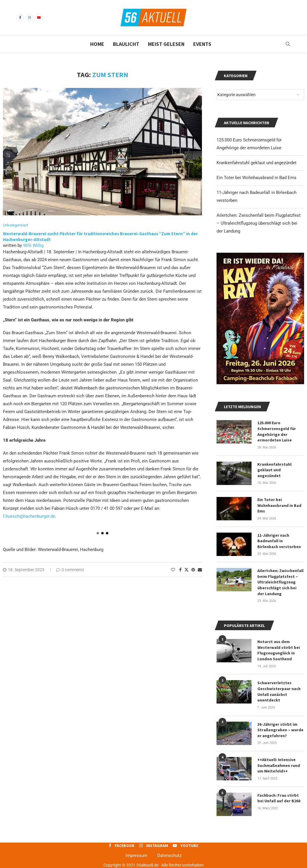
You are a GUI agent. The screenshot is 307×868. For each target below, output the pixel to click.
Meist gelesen (166, 44)
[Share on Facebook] (180, 570)
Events (202, 44)
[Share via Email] (200, 570)
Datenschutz (169, 855)
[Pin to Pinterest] (193, 570)
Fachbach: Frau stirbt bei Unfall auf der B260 (279, 798)
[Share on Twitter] (186, 570)
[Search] (288, 44)
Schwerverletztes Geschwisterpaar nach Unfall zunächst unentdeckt (279, 691)
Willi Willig (33, 245)
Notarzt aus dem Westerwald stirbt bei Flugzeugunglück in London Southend (279, 650)
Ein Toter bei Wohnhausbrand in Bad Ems (257, 178)
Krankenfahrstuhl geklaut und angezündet (257, 163)
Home (97, 44)
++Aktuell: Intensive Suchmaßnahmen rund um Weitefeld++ (279, 765)
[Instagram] (29, 18)
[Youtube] (39, 18)
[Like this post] (173, 570)
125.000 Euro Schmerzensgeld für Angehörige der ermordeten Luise (277, 431)
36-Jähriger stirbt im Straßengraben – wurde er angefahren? (280, 730)
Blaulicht (126, 44)
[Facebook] (20, 18)
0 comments (70, 570)
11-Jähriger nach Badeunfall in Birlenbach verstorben (279, 541)
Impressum (136, 855)
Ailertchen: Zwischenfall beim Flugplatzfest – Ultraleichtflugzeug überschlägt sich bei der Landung (259, 223)
